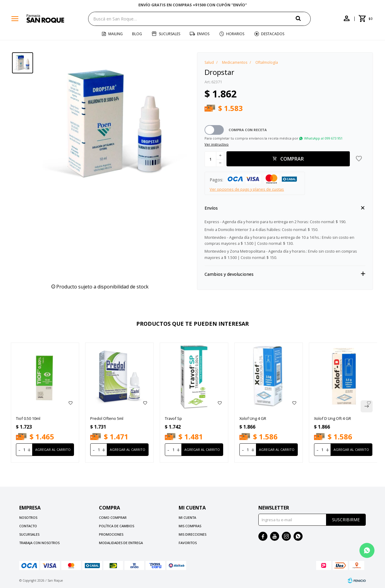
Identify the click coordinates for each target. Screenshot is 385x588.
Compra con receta (248, 130)
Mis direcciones (192, 534)
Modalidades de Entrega (121, 543)
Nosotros (28, 517)
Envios (203, 34)
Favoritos (188, 543)
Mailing (115, 34)
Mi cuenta (187, 517)
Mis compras (190, 526)
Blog (137, 34)
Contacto (28, 526)
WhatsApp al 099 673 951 (323, 138)
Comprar (292, 159)
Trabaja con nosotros (39, 543)
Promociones (111, 534)
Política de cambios (117, 526)
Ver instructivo (217, 144)
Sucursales (169, 34)
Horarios (235, 34)
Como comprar (113, 517)
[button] (303, 18)
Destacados (273, 34)
